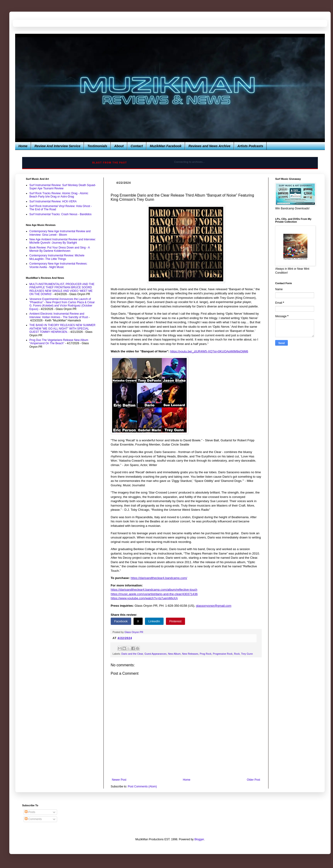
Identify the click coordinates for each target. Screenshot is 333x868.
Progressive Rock (223, 654)
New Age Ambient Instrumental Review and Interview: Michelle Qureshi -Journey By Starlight (63, 241)
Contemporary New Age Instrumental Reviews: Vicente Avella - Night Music (58, 265)
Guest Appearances (156, 654)
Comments (33, 819)
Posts (30, 812)
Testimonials (97, 146)
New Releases (190, 654)
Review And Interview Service (57, 146)
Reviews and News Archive (209, 146)
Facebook (121, 621)
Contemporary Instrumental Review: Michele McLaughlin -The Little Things (57, 257)
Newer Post (119, 780)
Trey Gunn (247, 654)
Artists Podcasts (250, 146)
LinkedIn (154, 621)
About (119, 146)
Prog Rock (206, 654)
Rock (237, 654)
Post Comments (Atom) (142, 786)
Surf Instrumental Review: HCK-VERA (53, 201)
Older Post (253, 780)
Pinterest (175, 621)
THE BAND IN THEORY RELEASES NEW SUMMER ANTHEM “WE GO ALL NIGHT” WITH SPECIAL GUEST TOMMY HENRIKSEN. (62, 328)
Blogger (199, 839)
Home (23, 146)
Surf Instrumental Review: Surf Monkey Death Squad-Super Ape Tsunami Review (63, 187)
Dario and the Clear (132, 654)
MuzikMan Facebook (166, 146)
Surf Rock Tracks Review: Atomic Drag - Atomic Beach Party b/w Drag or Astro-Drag (59, 195)
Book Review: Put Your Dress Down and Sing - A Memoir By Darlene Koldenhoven (60, 249)
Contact (137, 146)
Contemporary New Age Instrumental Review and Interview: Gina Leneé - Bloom (60, 233)
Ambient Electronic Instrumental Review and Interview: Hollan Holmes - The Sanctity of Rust (59, 315)
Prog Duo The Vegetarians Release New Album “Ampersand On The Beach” (59, 342)
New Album (174, 654)
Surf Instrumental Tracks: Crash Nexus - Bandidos (60, 214)
